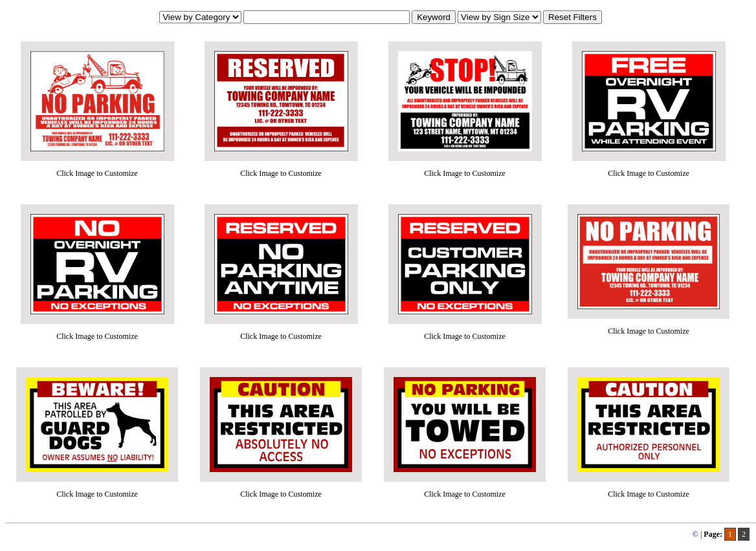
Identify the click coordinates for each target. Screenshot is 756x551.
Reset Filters (573, 17)
